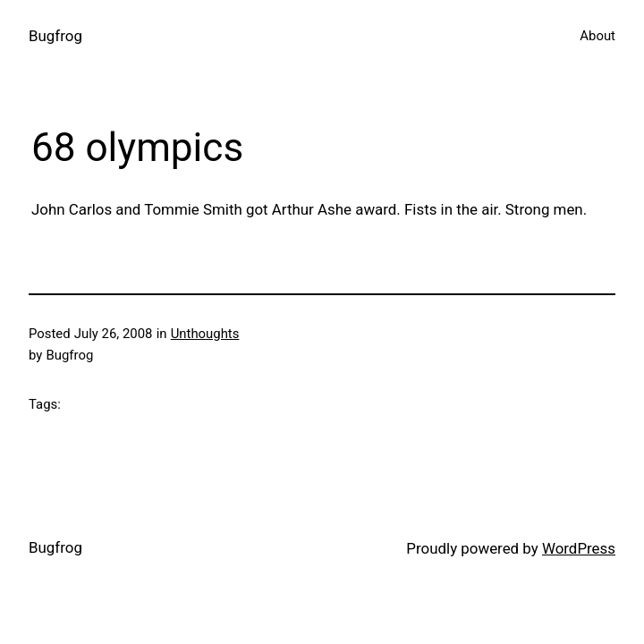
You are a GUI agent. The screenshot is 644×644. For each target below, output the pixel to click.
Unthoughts (205, 334)
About (597, 36)
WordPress (579, 548)
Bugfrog (55, 36)
